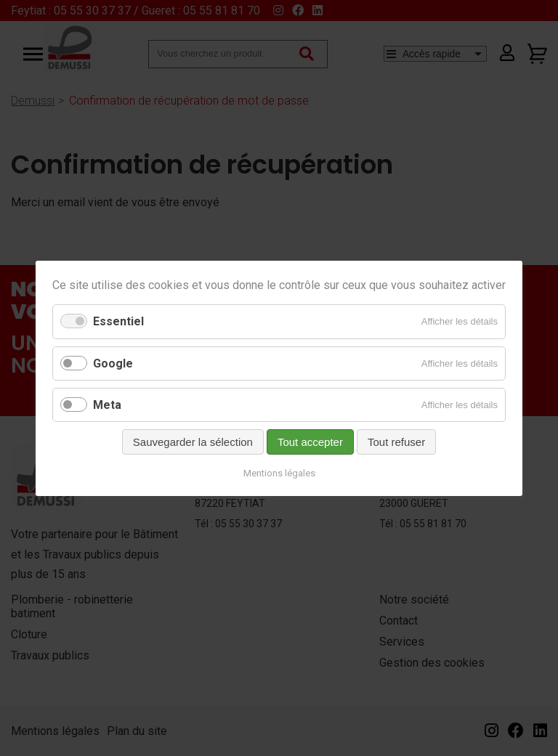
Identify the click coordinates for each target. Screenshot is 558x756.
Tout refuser (396, 441)
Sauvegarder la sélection (193, 441)
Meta (107, 404)
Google (113, 363)
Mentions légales (279, 472)
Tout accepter (310, 441)
